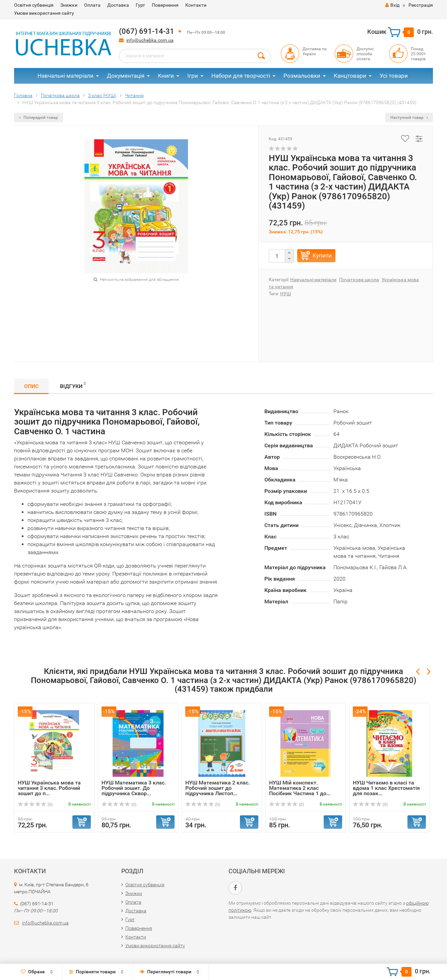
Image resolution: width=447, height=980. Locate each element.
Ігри (193, 76)
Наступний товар (409, 118)
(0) (35, 805)
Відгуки (73, 385)
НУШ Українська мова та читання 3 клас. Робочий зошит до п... (49, 788)
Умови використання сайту (44, 13)
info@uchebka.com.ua (150, 40)
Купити (322, 255)
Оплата (92, 5)
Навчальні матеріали (66, 76)
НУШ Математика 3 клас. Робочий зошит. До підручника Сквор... (134, 788)
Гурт (140, 5)
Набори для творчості (241, 76)
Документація (126, 76)
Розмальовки (302, 76)
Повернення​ (165, 5)
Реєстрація (421, 5)
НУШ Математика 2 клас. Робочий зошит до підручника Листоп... (217, 788)
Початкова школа (359, 280)
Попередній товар (39, 118)
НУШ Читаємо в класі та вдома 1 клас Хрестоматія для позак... (386, 788)
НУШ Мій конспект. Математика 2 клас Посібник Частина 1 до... (300, 788)
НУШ (285, 294)
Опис (31, 386)
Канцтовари (350, 76)
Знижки (69, 5)
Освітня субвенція (34, 5)
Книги (166, 76)
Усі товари (394, 76)
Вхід (392, 5)
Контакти (196, 5)
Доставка (118, 5)
